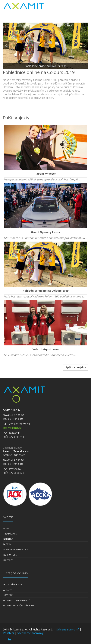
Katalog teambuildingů (16, 600)
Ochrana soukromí (67, 629)
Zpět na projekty (76, 367)
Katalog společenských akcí (19, 606)
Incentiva (8, 539)
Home (6, 528)
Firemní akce (10, 534)
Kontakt (8, 560)
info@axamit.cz (12, 428)
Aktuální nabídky (13, 584)
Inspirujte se (10, 555)
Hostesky (8, 595)
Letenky (7, 590)
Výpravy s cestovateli (15, 549)
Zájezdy (7, 544)
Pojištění (8, 633)
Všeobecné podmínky (30, 633)
